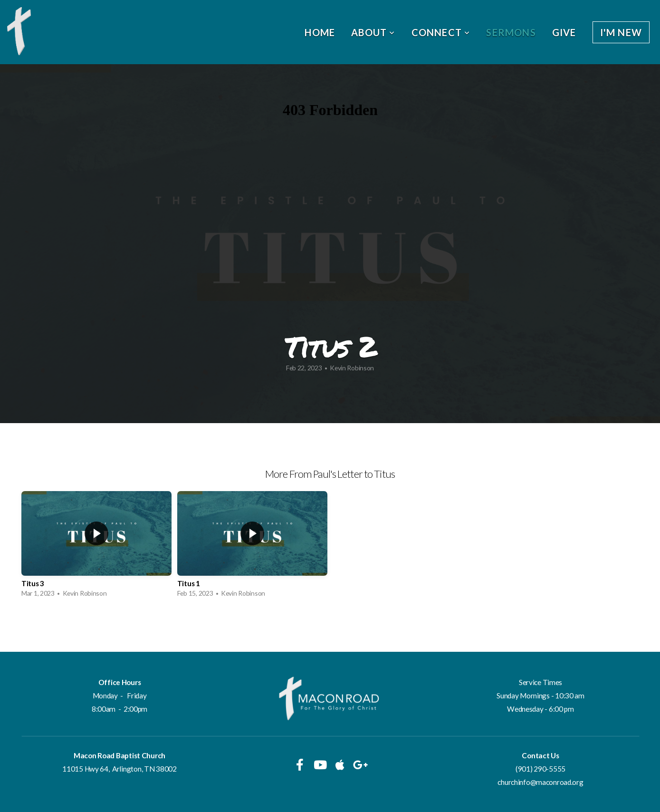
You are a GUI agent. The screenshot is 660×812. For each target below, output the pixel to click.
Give (564, 32)
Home (320, 32)
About (373, 32)
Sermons (511, 32)
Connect (441, 32)
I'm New (621, 32)
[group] (96, 547)
